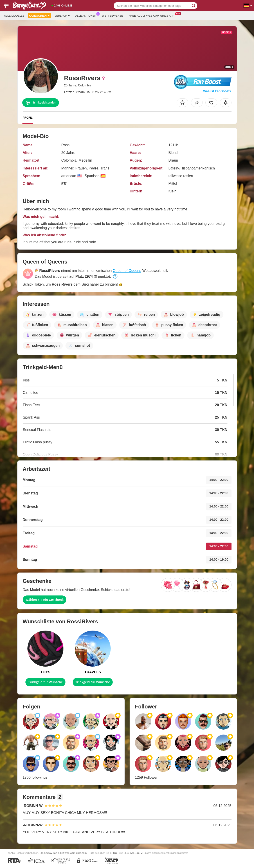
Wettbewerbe (112, 16)
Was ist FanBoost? (217, 91)
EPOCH (114, 853)
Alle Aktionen (87, 15)
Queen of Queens (127, 271)
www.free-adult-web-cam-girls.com (66, 853)
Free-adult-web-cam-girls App (153, 15)
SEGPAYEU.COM (133, 853)
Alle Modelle (14, 16)
